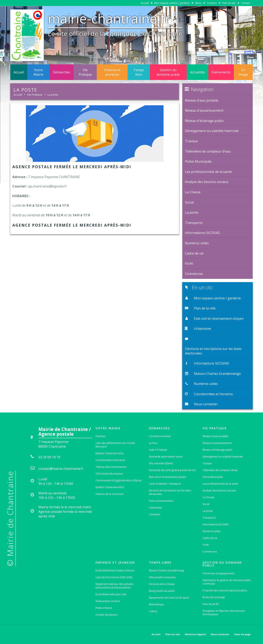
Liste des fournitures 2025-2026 (114, 577)
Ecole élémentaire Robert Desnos (115, 570)
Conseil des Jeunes (106, 615)
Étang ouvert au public (162, 591)
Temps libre (139, 72)
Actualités (198, 72)
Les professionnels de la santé (220, 484)
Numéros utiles (211, 531)
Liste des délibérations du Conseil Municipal (115, 445)
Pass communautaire (161, 501)
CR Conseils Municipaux (109, 474)
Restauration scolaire (108, 601)
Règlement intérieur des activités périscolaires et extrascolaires (114, 586)
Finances (101, 436)
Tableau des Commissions (111, 467)
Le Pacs (153, 443)
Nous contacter (220, 634)
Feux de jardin (211, 604)
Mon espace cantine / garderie (172, 3)
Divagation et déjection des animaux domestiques (224, 613)
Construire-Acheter (160, 436)
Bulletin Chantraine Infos (110, 487)
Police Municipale (213, 477)
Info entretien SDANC (161, 463)
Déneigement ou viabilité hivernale (223, 457)
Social (206, 504)
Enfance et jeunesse (112, 72)
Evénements (221, 72)
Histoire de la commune (110, 494)
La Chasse (208, 497)
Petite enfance (104, 608)
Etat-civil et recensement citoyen (168, 477)
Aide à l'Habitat (158, 450)
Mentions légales (195, 634)
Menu (198, 3)
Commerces (210, 552)
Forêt (206, 545)
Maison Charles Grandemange (167, 570)
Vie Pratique (85, 72)
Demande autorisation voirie (166, 457)
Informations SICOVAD (216, 524)
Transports (209, 518)
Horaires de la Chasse (162, 584)
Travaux (207, 463)
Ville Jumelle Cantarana (162, 577)
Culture (153, 611)
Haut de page (242, 634)
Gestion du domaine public (168, 72)
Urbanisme (155, 508)
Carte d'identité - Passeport (165, 484)
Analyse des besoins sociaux (219, 491)
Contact (246, 3)
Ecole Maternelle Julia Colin (111, 594)
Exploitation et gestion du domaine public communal (227, 582)
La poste (53, 95)
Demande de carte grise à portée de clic (172, 470)
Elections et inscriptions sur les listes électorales (170, 492)
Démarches (62, 72)
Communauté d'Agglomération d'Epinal (119, 480)
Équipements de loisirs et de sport (169, 598)
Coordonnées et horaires (110, 460)
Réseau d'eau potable (215, 436)
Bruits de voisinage (214, 597)
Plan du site (229, 3)
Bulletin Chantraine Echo (110, 453)
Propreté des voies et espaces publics (225, 590)
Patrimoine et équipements (218, 573)
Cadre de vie (210, 538)
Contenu (212, 3)
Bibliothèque (156, 604)
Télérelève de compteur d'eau (220, 470)
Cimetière (155, 514)
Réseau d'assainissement (217, 443)
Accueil (145, 3)
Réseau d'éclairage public (217, 450)
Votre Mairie (38, 72)
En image (243, 72)
